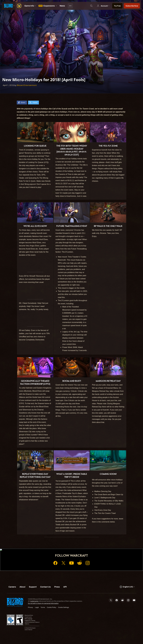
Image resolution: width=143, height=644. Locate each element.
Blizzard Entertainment (27, 85)
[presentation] (9, 6)
